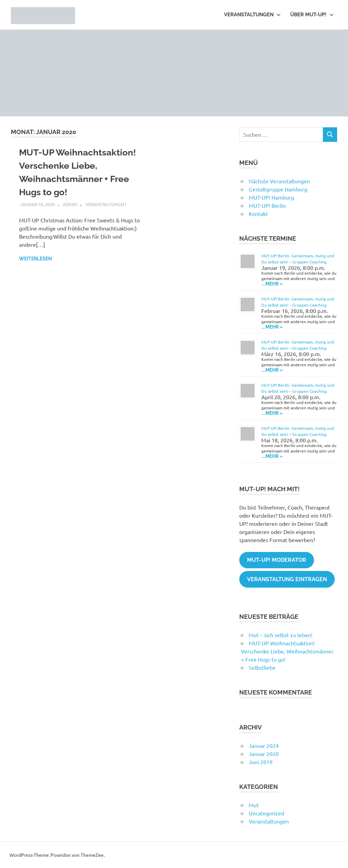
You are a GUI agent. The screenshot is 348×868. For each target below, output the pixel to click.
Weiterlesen (36, 259)
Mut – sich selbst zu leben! (281, 635)
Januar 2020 (264, 754)
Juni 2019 (261, 762)
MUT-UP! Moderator (277, 560)
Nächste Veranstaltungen (279, 181)
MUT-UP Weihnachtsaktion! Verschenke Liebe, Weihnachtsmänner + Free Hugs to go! (287, 651)
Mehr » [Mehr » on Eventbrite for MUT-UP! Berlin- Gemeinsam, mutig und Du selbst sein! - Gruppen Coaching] (274, 284)
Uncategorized (266, 813)
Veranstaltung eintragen (287, 579)
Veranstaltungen (252, 15)
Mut (254, 805)
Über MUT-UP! (312, 15)
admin (70, 204)
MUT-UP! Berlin (267, 205)
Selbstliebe (262, 667)
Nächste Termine (268, 238)
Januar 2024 (264, 745)
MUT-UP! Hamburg (271, 197)
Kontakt (258, 214)
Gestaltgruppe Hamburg (278, 189)
